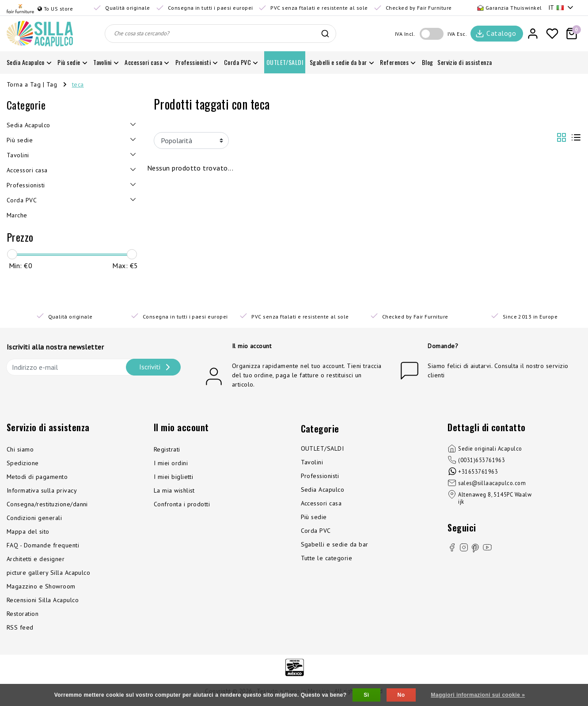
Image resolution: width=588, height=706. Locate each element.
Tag (52, 84)
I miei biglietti (174, 477)
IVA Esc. (457, 34)
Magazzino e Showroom (41, 586)
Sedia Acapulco (323, 490)
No (401, 695)
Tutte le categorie (327, 558)
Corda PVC (316, 531)
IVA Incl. (405, 34)
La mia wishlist (174, 490)
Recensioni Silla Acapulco (43, 600)
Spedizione (23, 463)
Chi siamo (20, 449)
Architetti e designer (36, 559)
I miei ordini (171, 463)
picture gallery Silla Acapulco (48, 573)
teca (78, 84)
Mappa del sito (28, 531)
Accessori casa (321, 503)
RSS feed (20, 627)
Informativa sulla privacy (42, 490)
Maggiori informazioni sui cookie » (478, 695)
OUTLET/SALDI (322, 448)
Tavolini (312, 462)
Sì (366, 695)
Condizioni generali (34, 518)
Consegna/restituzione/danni (47, 504)
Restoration (23, 614)
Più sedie (314, 517)
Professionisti (320, 476)
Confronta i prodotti (182, 504)
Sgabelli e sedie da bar (335, 544)
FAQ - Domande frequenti (43, 545)
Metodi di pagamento (37, 477)
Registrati (167, 449)
